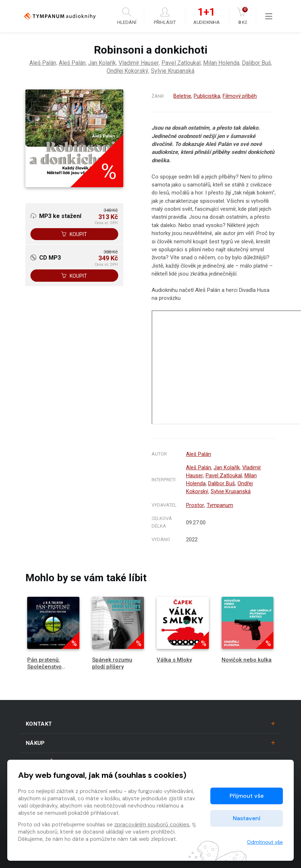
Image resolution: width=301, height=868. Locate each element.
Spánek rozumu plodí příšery (112, 661)
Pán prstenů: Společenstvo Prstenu (44, 664)
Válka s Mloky (174, 657)
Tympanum (220, 503)
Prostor (195, 503)
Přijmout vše (247, 796)
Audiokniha (206, 16)
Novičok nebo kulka (247, 657)
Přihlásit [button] (165, 16)
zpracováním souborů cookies (152, 825)
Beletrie (182, 96)
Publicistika (207, 96)
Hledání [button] (127, 16)
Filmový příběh (240, 96)
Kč (243, 16)
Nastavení (247, 818)
